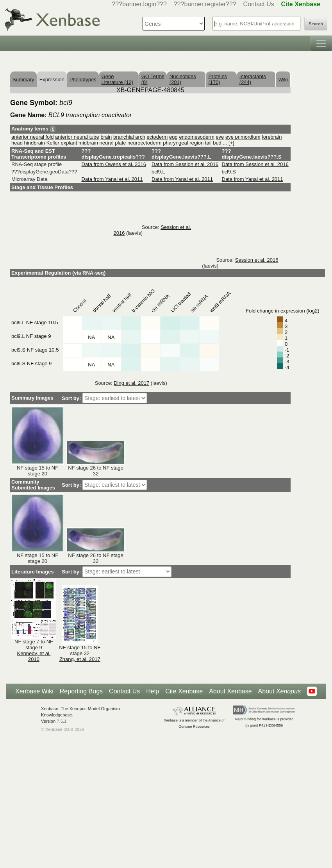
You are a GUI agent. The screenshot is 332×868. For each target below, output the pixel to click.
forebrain (272, 137)
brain (106, 137)
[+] (231, 143)
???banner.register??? (205, 4)
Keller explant (62, 143)
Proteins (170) (218, 79)
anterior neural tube (77, 137)
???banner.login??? (139, 4)
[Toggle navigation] (321, 43)
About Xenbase (230, 691)
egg (173, 137)
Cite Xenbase (184, 691)
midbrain (88, 143)
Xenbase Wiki (34, 691)
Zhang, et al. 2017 (80, 659)
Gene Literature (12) (118, 79)
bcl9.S (229, 172)
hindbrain (35, 143)
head (17, 143)
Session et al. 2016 (257, 260)
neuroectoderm (144, 143)
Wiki (283, 79)
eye (220, 137)
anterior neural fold (32, 137)
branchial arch (129, 137)
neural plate (113, 143)
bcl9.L (158, 172)
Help (153, 691)
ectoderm (157, 137)
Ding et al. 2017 (131, 383)
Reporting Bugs (81, 691)
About (279, 691)
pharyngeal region (183, 143)
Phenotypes (83, 79)
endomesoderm (196, 137)
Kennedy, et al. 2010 (34, 656)
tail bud (213, 143)
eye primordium (243, 137)
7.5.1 (62, 721)
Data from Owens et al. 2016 (114, 164)
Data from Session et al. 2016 (185, 164)
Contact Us (259, 4)
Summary (23, 79)
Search (316, 24)
